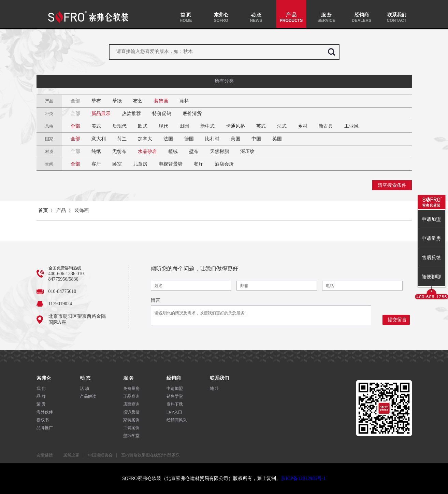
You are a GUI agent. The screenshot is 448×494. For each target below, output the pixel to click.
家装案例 (131, 420)
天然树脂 (219, 151)
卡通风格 (235, 126)
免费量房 (131, 389)
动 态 (256, 18)
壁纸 (117, 101)
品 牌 (41, 396)
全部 (75, 101)
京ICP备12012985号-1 (303, 478)
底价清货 (192, 114)
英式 (261, 126)
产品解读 (88, 396)
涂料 (184, 101)
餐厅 (199, 164)
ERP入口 (174, 412)
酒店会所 (224, 164)
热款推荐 (131, 114)
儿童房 (140, 164)
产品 (61, 210)
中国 (256, 139)
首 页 (186, 18)
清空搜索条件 (392, 185)
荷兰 (122, 139)
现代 (163, 126)
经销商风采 (177, 420)
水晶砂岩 (147, 151)
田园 (184, 126)
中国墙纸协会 (100, 455)
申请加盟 (175, 389)
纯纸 (96, 151)
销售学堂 (175, 396)
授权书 (43, 420)
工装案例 (131, 428)
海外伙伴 (45, 412)
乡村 (303, 126)
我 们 (41, 389)
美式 (96, 126)
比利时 (212, 139)
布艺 (138, 101)
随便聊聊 (431, 277)
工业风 (351, 126)
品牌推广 (45, 428)
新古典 (326, 126)
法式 (282, 126)
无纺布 (119, 151)
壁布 (96, 101)
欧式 (143, 126)
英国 (277, 139)
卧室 (117, 164)
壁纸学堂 (131, 436)
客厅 (96, 164)
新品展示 (101, 114)
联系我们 (397, 18)
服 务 (327, 18)
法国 (168, 139)
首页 (43, 210)
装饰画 (161, 101)
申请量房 (431, 238)
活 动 (84, 389)
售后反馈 (431, 258)
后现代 (119, 126)
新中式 (207, 126)
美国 (235, 139)
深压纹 (247, 151)
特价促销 (162, 114)
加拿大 (145, 139)
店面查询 (131, 404)
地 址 (214, 389)
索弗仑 (221, 18)
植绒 (173, 151)
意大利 (99, 139)
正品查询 (131, 396)
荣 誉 (41, 404)
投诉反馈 (131, 412)
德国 (189, 139)
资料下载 (175, 404)
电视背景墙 (171, 164)
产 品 (291, 18)
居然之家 (71, 455)
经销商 (362, 18)
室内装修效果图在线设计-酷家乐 (150, 455)
